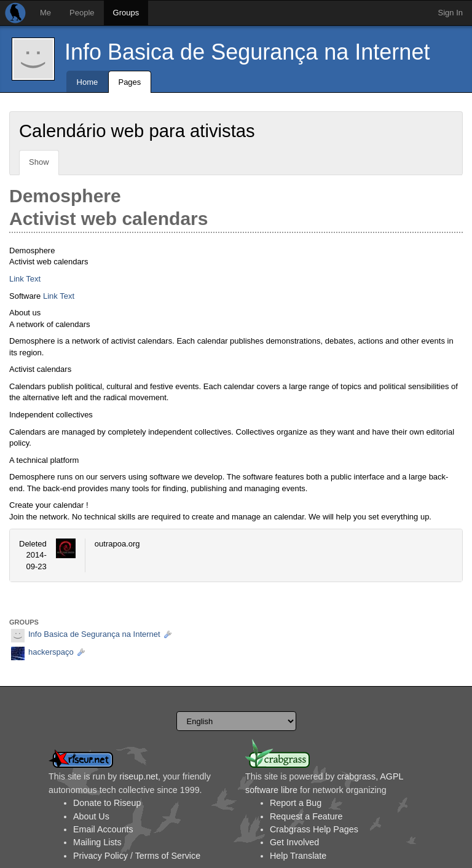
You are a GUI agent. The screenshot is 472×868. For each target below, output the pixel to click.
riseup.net (139, 776)
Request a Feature (306, 816)
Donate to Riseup (107, 803)
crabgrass (356, 776)
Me (45, 13)
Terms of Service (168, 856)
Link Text (25, 279)
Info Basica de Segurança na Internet (247, 52)
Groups (126, 13)
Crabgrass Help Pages (314, 829)
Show (39, 162)
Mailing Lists (97, 842)
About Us (91, 816)
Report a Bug (296, 803)
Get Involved (294, 842)
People (82, 13)
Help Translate (298, 856)
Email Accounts (103, 829)
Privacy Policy (100, 856)
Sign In (450, 13)
